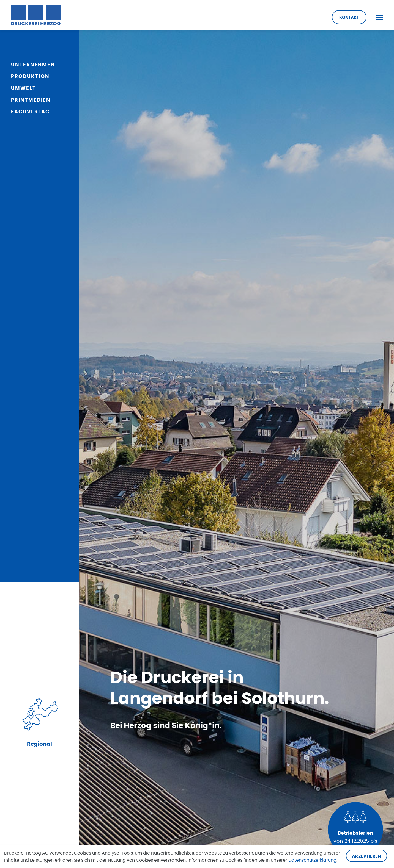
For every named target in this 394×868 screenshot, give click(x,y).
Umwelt (24, 88)
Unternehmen (33, 65)
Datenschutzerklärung (312, 860)
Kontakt (349, 18)
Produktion (30, 77)
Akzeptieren (366, 856)
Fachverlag (30, 112)
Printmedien (31, 100)
